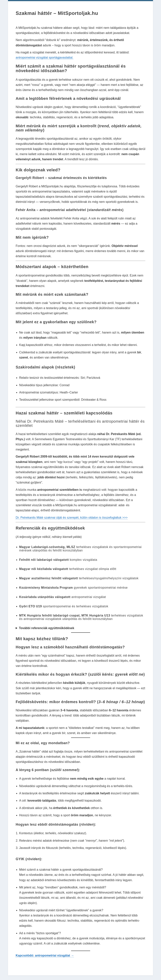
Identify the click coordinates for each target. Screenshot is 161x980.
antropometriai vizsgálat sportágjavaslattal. (44, 58)
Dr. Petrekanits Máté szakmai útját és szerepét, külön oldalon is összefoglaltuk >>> (72, 518)
